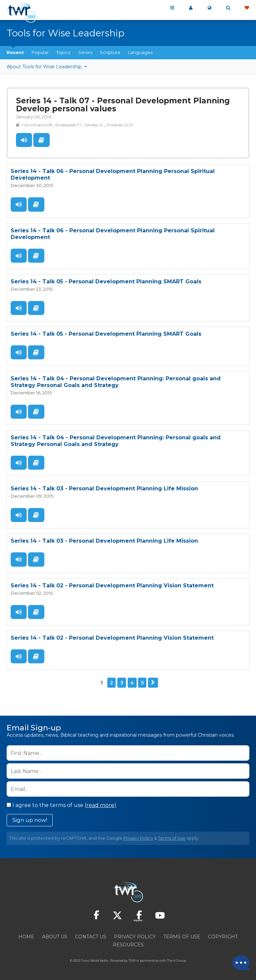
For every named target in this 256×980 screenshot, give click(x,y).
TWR (132, 960)
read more (100, 804)
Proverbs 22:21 (120, 125)
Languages (140, 52)
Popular (40, 52)
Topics (63, 52)
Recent (15, 52)
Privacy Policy (138, 837)
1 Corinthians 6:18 (36, 125)
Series (85, 52)
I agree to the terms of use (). (62, 804)
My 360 (191, 8)
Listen (24, 140)
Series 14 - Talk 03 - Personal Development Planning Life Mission (104, 488)
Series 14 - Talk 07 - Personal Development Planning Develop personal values (123, 105)
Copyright (223, 936)
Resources (128, 944)
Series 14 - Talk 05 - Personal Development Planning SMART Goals (106, 281)
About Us (55, 936)
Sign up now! (30, 819)
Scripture (110, 52)
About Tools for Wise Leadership (45, 67)
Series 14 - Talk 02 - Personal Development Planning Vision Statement (112, 585)
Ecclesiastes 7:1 (68, 125)
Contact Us (91, 936)
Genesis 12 (94, 125)
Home (26, 936)
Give (247, 8)
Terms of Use (172, 837)
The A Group (176, 960)
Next (153, 682)
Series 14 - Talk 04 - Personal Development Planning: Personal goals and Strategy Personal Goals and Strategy (116, 381)
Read (41, 140)
